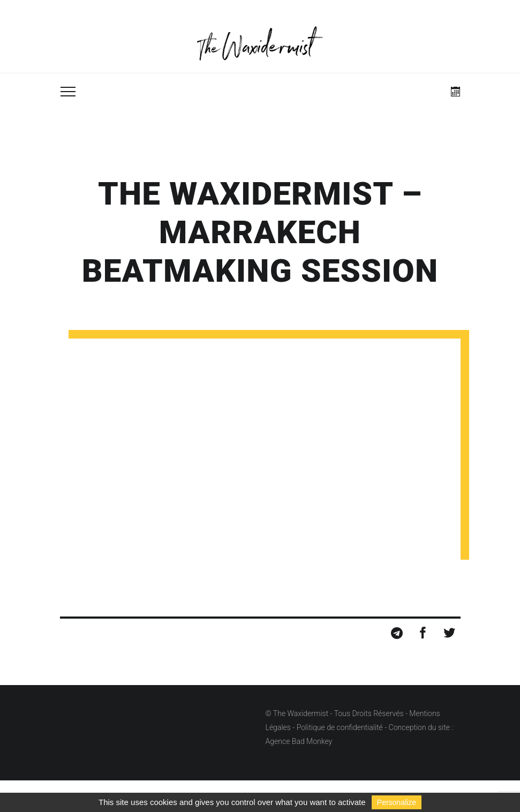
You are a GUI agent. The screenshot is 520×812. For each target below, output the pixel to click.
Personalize (397, 802)
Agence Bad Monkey (299, 741)
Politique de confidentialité (340, 727)
